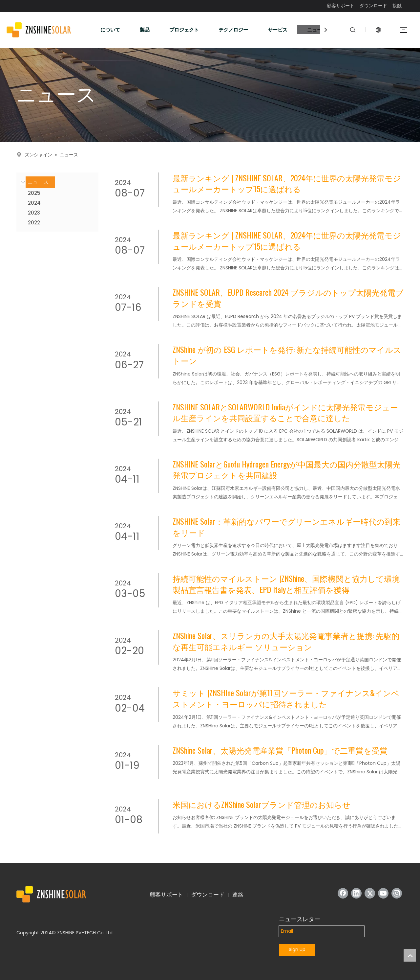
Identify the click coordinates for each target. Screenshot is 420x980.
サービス (278, 30)
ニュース (317, 30)
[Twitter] (370, 893)
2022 (34, 223)
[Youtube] (383, 893)
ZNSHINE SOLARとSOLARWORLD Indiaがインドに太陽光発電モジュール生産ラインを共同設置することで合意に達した (285, 412)
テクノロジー (233, 30)
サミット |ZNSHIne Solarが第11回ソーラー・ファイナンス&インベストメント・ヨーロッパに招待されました (286, 698)
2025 (34, 193)
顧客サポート (341, 6)
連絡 (238, 895)
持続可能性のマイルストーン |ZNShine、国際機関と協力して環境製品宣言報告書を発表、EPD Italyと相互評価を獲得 (286, 584)
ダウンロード (373, 6)
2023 (34, 213)
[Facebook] (343, 893)
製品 (145, 30)
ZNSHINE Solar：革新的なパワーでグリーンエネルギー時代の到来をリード (286, 527)
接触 (397, 6)
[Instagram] (397, 893)
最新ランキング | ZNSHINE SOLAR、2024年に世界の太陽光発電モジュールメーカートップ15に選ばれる (287, 183)
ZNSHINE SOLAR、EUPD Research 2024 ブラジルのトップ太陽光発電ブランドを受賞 (288, 298)
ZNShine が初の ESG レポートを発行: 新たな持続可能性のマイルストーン (287, 355)
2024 (34, 203)
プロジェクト (184, 30)
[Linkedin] (356, 893)
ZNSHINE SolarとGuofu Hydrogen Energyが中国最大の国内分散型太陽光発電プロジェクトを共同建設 (287, 470)
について (110, 30)
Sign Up (297, 949)
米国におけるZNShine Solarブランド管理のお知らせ (262, 805)
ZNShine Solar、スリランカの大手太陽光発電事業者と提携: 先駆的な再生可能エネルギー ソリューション (286, 641)
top (410, 955)
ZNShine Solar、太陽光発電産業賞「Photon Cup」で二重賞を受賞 (280, 750)
